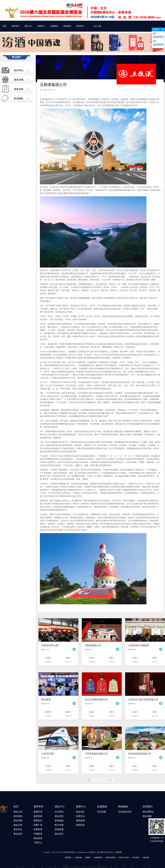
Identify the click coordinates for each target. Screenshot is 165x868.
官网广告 (38, 825)
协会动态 (80, 812)
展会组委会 (148, 812)
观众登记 (59, 834)
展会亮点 (18, 829)
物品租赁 (38, 838)
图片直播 (59, 825)
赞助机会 (38, 821)
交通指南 (54, 26)
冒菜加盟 (104, 858)
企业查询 (59, 812)
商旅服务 (67, 26)
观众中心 (28, 26)
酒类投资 (80, 825)
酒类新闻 (80, 821)
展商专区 (16, 26)
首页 (5, 26)
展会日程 (18, 825)
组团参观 (59, 829)
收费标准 (38, 829)
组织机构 (18, 816)
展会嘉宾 (18, 834)
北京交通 (101, 812)
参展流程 (38, 816)
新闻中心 (41, 26)
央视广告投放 (149, 858)
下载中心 (38, 843)
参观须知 (59, 821)
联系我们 (80, 26)
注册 (100, 26)
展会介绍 (18, 812)
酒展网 (113, 858)
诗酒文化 (80, 816)
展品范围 (18, 821)
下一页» (109, 780)
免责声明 (119, 852)
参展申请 (38, 812)
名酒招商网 (123, 858)
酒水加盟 (161, 858)
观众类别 (59, 816)
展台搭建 (147, 816)
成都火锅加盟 (136, 858)
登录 (95, 26)
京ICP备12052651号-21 (105, 852)
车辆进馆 (38, 834)
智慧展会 (93, 858)
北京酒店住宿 (125, 812)
